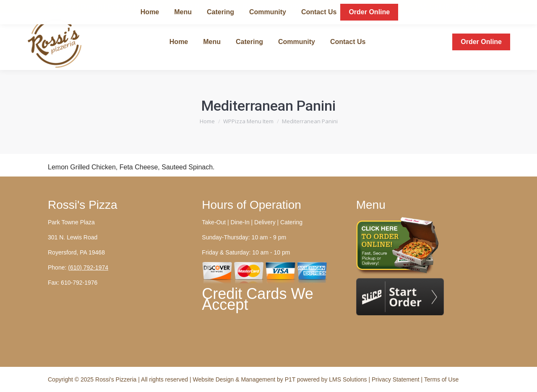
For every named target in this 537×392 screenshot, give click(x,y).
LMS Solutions (348, 379)
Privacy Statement (396, 379)
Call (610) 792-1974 (454, 7)
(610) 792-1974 (88, 267)
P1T (291, 379)
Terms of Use (441, 379)
